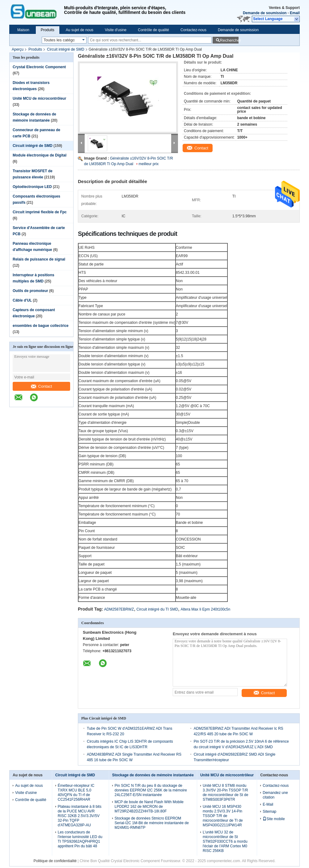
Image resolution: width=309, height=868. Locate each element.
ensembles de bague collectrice (41, 326)
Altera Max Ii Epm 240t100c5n (205, 609)
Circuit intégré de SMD (66, 49)
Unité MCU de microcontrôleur (39, 98)
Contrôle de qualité (153, 30)
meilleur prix (149, 164)
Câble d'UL (22, 300)
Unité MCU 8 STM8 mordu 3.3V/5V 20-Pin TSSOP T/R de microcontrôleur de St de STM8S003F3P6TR (225, 793)
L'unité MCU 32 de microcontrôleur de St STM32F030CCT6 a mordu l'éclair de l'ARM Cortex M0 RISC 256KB (225, 841)
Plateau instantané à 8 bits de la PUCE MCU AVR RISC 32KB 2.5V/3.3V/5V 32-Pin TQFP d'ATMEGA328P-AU (80, 816)
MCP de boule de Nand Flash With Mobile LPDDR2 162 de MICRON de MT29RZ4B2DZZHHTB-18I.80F (149, 807)
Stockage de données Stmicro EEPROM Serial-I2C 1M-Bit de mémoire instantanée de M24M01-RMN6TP (152, 823)
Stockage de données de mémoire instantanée (153, 775)
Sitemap (269, 812)
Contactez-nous (193, 30)
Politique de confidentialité (55, 861)
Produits (48, 30)
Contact (42, 386)
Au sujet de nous (80, 30)
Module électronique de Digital (40, 155)
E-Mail (268, 804)
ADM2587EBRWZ (119, 609)
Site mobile (274, 819)
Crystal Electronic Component (39, 67)
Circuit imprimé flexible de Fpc (40, 212)
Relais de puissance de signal (39, 259)
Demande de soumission (265, 13)
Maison (23, 30)
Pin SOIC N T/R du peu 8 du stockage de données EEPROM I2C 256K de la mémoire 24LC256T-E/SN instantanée (151, 790)
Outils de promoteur (30, 291)
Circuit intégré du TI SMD (157, 609)
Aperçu (18, 49)
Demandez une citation (275, 795)
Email (295, 13)
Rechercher (229, 40)
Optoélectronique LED (32, 187)
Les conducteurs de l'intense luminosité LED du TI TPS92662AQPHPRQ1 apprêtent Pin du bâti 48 (80, 839)
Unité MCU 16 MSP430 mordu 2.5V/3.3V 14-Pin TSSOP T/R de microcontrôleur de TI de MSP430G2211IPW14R (223, 816)
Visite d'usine (116, 30)
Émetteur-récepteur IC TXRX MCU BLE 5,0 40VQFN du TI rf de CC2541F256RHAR (76, 793)
